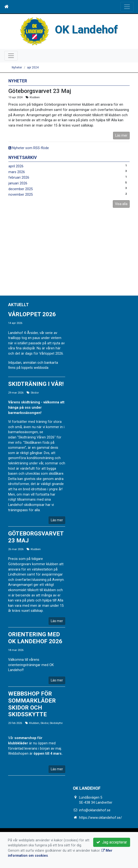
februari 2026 (19, 178)
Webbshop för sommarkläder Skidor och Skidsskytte (32, 704)
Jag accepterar (112, 842)
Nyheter (17, 67)
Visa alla (121, 204)
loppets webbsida (35, 368)
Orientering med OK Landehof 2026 (35, 638)
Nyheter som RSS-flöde (29, 148)
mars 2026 (17, 172)
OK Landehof (86, 30)
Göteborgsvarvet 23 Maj (40, 91)
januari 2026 (18, 183)
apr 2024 (33, 67)
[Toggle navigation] (127, 7)
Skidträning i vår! (36, 384)
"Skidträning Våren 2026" (36, 437)
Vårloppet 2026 (32, 314)
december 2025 (21, 189)
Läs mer (121, 135)
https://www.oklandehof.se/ (101, 818)
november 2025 (21, 195)
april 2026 (16, 166)
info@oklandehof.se (95, 810)
